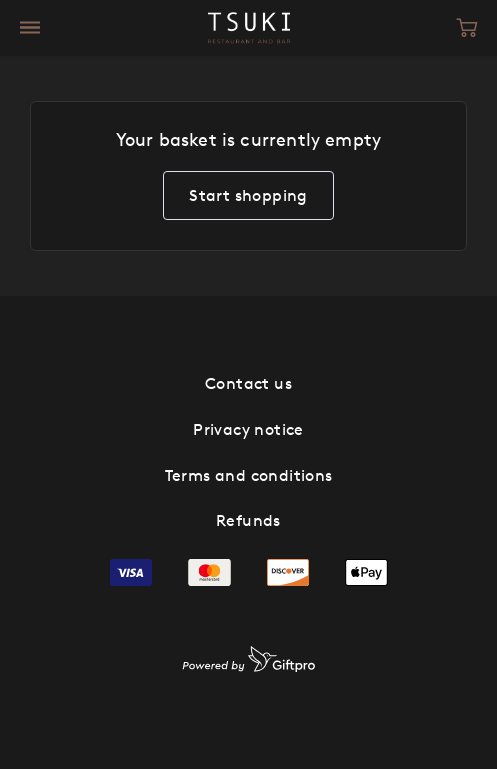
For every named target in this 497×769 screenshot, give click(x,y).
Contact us (248, 383)
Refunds (248, 520)
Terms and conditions (249, 475)
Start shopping (248, 195)
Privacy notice (248, 429)
